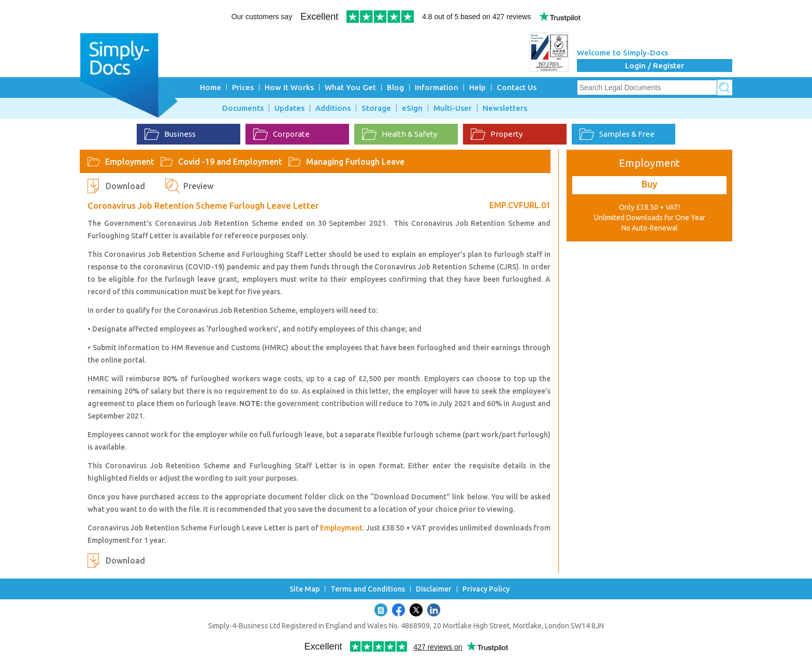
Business (170, 134)
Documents (243, 108)
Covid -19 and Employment (230, 162)
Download (125, 186)
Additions (333, 108)
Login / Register (655, 66)
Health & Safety (400, 134)
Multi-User (453, 108)
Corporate (281, 134)
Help (477, 87)
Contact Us (517, 87)
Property (497, 134)
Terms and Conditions (368, 589)
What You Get (350, 87)
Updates (289, 108)
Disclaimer (434, 589)
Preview (198, 186)
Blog (395, 87)
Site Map (304, 589)
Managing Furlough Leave (355, 162)
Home (211, 87)
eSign (412, 108)
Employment (130, 162)
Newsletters (505, 108)
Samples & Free (617, 134)
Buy (649, 184)
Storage (376, 108)
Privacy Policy (486, 589)
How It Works (289, 87)
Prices (243, 87)
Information (437, 87)
